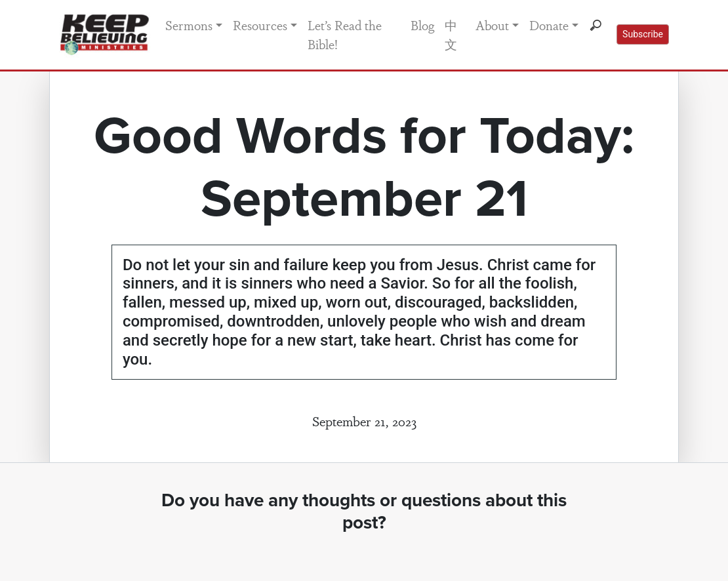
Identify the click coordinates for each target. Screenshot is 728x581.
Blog (422, 25)
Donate (549, 25)
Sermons (189, 25)
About (492, 25)
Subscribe (643, 34)
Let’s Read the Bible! (345, 34)
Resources (260, 25)
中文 (451, 34)
